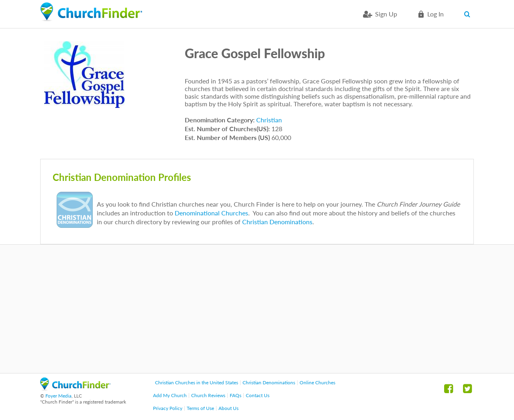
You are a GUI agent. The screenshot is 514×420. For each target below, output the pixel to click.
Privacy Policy (168, 408)
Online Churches (317, 382)
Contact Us (258, 395)
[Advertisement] (257, 309)
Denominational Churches (211, 213)
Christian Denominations (277, 222)
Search (469, 14)
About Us (228, 408)
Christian (269, 120)
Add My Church (170, 395)
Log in (435, 14)
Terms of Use (200, 408)
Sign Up (386, 14)
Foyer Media (58, 396)
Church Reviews (208, 395)
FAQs (236, 395)
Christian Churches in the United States (197, 382)
